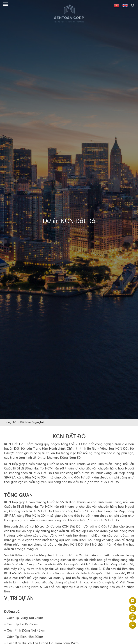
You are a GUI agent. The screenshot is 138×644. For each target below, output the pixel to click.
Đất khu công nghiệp (33, 422)
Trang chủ (10, 422)
